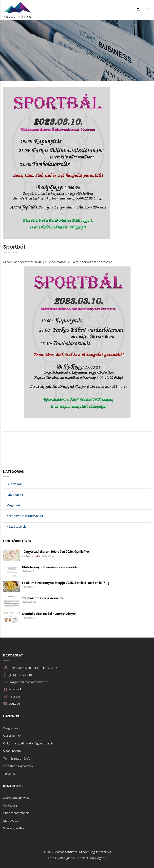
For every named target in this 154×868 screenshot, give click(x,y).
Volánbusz (10, 805)
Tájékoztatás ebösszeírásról (43, 598)
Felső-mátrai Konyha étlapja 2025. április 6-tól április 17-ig (66, 583)
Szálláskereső (12, 736)
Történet (9, 774)
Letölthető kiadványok (18, 766)
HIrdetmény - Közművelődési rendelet (50, 567)
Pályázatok (15, 495)
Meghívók (14, 505)
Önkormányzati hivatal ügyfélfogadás (28, 743)
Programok (11, 728)
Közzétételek (16, 527)
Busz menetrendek (16, 813)
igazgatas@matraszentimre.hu (27, 682)
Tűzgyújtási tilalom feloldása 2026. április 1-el (56, 552)
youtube (14, 704)
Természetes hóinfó (17, 758)
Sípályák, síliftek (14, 828)
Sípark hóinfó (12, 751)
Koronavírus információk (25, 516)
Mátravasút (11, 821)
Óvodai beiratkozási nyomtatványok (49, 614)
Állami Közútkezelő (16, 798)
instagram (16, 696)
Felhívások (14, 484)
